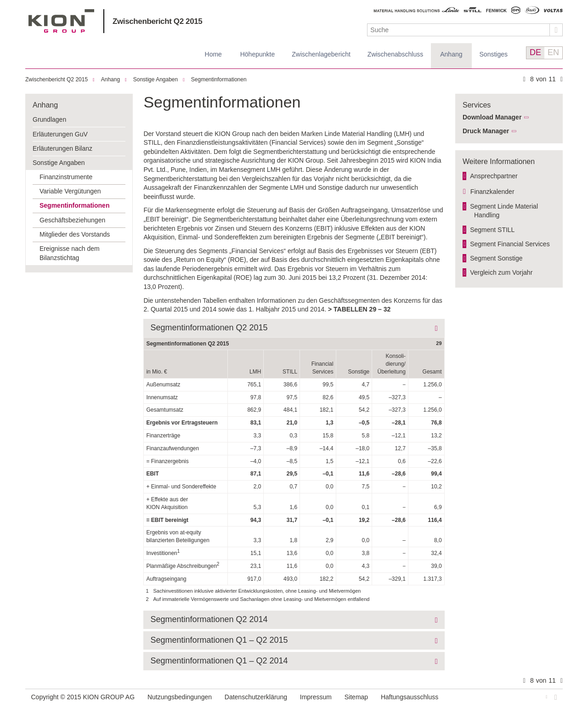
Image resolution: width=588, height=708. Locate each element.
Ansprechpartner (494, 176)
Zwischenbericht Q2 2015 (157, 21)
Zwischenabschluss (395, 54)
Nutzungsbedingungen (180, 697)
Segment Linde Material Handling (504, 211)
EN (553, 52)
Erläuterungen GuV (60, 134)
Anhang (451, 54)
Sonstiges (494, 54)
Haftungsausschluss (410, 697)
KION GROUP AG (61, 21)
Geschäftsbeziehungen (72, 220)
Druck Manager (486, 131)
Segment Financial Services (510, 244)
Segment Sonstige (496, 258)
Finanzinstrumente (66, 177)
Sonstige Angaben (155, 79)
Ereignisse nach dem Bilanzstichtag (70, 253)
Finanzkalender (492, 192)
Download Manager (492, 117)
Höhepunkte (258, 54)
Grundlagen (49, 119)
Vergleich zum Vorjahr (501, 272)
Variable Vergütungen (70, 191)
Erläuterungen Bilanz (62, 148)
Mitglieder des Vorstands (75, 234)
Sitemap (356, 697)
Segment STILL (492, 230)
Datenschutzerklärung (256, 697)
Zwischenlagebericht (321, 54)
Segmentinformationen (219, 79)
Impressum (316, 697)
